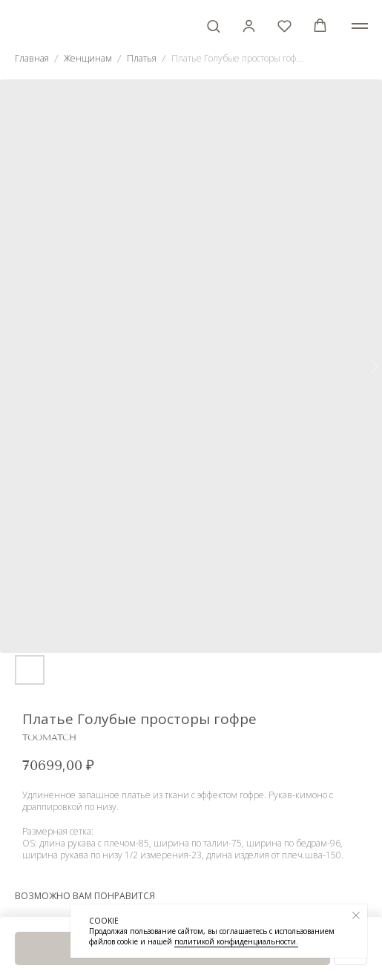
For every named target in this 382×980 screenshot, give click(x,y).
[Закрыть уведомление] (356, 915)
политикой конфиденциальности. (236, 941)
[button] (213, 26)
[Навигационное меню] (360, 26)
